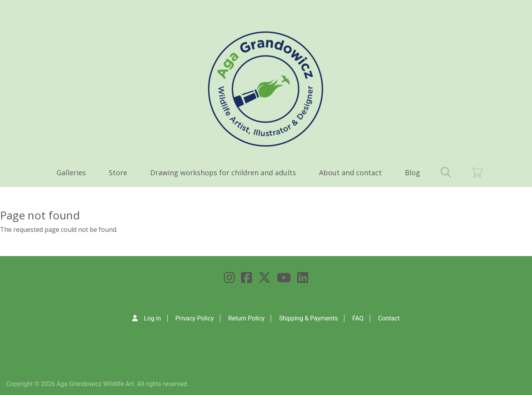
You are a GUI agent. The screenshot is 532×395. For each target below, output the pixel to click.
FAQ (358, 318)
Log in (152, 318)
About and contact (350, 173)
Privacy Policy (194, 318)
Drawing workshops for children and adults (223, 173)
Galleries (71, 173)
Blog (412, 173)
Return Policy (246, 318)
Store (118, 173)
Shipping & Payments (308, 318)
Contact (389, 318)
